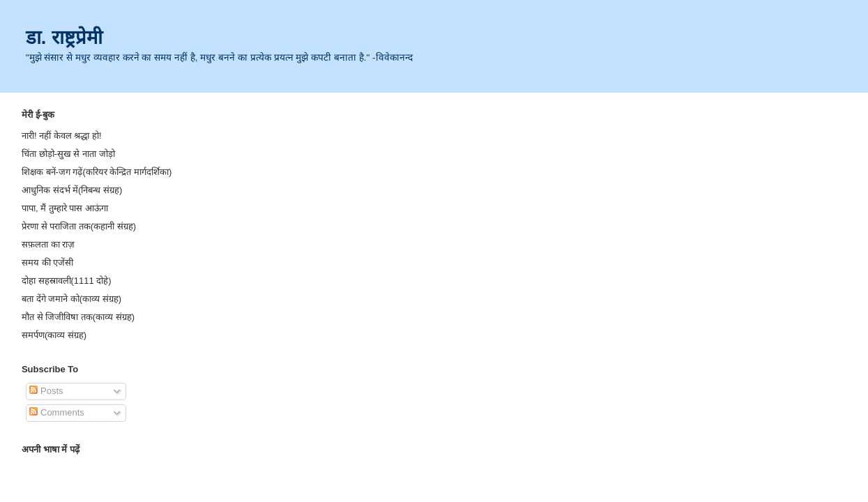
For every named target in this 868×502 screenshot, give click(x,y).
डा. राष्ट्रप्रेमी (64, 37)
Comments (56, 412)
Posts (46, 391)
